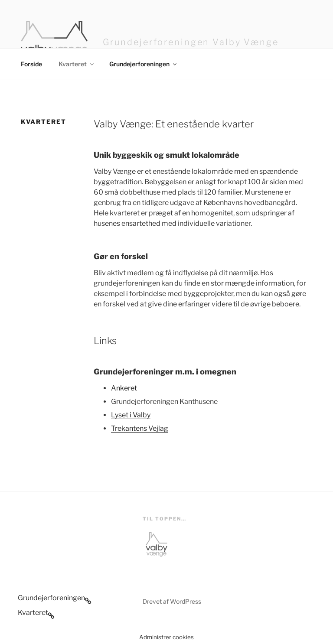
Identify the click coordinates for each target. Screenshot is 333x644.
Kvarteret (77, 64)
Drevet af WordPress (172, 601)
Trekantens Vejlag (140, 428)
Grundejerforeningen (144, 64)
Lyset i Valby (131, 415)
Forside (31, 64)
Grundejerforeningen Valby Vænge (191, 42)
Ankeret (124, 388)
